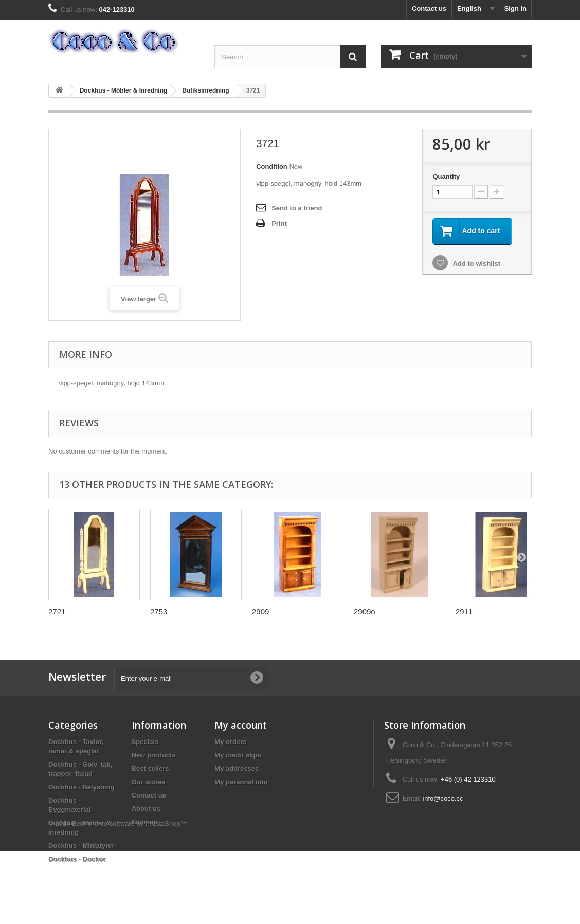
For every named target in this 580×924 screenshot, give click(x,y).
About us (146, 809)
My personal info (241, 782)
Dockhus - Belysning (81, 787)
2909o (365, 612)
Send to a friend (297, 208)
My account (241, 725)
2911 (464, 612)
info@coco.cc (443, 798)
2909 (260, 612)
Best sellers (150, 768)
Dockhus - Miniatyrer (81, 846)
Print (279, 223)
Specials (145, 742)
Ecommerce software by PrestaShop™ (130, 896)
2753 (159, 612)
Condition (272, 166)
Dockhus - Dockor (77, 859)
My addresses (237, 768)
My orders (230, 742)
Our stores (149, 782)
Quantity (446, 177)
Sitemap (145, 822)
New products (154, 755)
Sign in (515, 8)
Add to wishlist (476, 264)
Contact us (429, 8)
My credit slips (238, 755)
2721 (57, 612)
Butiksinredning (205, 90)
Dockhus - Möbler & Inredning (124, 90)
